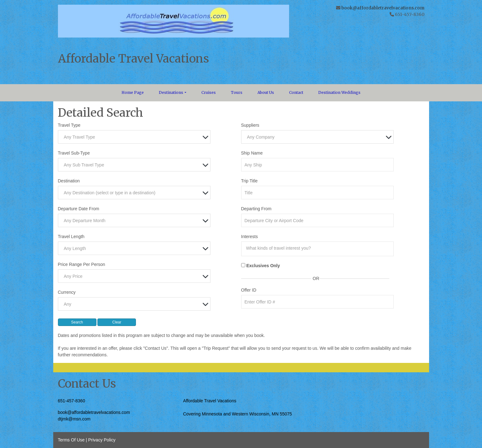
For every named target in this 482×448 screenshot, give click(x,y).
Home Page (133, 92)
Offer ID (249, 290)
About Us (266, 92)
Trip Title (249, 181)
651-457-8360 (72, 401)
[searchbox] (319, 248)
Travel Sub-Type (74, 153)
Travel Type (69, 125)
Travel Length (71, 237)
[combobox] (134, 137)
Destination (69, 181)
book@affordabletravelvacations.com (383, 8)
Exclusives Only (263, 266)
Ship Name (252, 153)
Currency (67, 292)
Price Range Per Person (82, 264)
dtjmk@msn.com (74, 419)
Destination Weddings (339, 92)
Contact (296, 92)
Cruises (209, 92)
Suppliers (250, 125)
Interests (250, 237)
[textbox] (136, 137)
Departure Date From (79, 209)
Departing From (256, 209)
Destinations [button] (171, 92)
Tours (237, 92)
